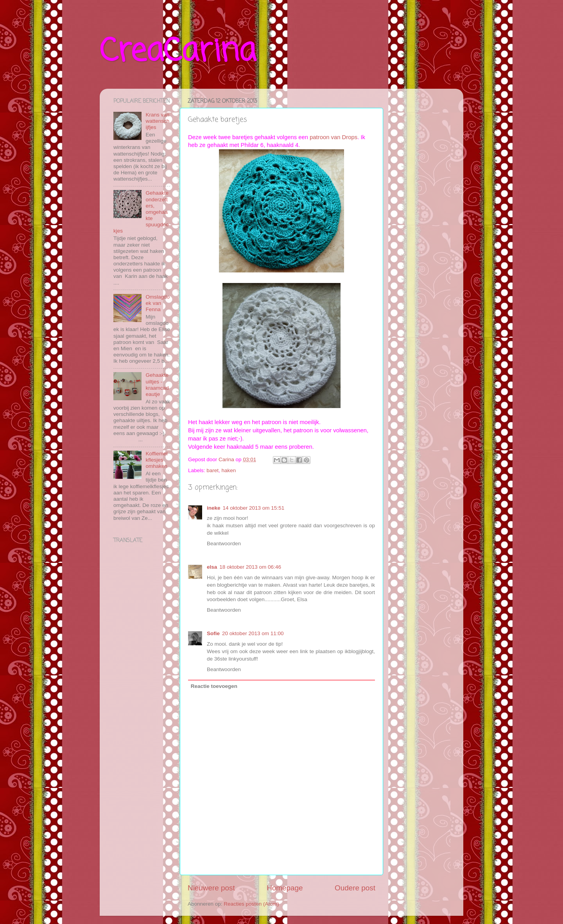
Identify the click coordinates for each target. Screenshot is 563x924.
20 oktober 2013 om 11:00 (253, 633)
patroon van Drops (333, 137)
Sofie (213, 633)
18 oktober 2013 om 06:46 (250, 567)
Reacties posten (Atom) (251, 904)
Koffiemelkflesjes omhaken (156, 460)
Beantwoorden (224, 543)
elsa (212, 567)
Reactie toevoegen (214, 686)
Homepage (285, 888)
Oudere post (355, 888)
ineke (214, 508)
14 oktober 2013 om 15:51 (254, 508)
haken (229, 470)
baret (212, 470)
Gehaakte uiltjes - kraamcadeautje (157, 385)
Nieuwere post (211, 888)
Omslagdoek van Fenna (158, 303)
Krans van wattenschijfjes (157, 121)
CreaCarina (178, 52)
